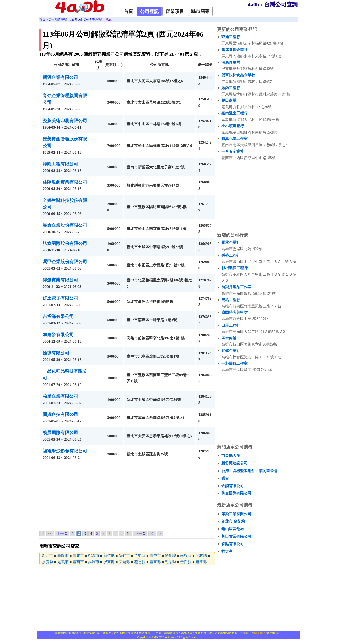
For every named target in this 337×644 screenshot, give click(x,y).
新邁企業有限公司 (60, 77)
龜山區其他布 (233, 529)
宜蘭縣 (124, 562)
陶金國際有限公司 (236, 493)
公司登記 (149, 11)
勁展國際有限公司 (60, 433)
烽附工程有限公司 (60, 164)
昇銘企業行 (231, 351)
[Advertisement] (127, 496)
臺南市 (78, 562)
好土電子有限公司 (60, 298)
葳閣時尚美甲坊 (234, 312)
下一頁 (140, 533)
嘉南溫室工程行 (234, 113)
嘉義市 (63, 562)
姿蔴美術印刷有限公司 (65, 121)
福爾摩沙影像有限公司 (65, 451)
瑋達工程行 (231, 37)
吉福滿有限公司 (58, 316)
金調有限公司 (233, 486)
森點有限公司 (233, 544)
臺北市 (78, 555)
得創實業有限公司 (60, 280)
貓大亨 (227, 551)
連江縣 (201, 562)
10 (128, 533)
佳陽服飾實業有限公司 (65, 182)
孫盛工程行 (231, 255)
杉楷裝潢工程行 (234, 268)
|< (42, 533)
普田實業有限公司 (236, 536)
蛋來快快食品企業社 (238, 75)
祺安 (225, 478)
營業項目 (175, 11)
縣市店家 (200, 11)
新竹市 (124, 555)
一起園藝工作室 (234, 363)
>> (152, 533)
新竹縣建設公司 (234, 463)
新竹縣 (109, 555)
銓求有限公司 (56, 353)
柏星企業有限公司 (60, 396)
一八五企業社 (233, 151)
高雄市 (94, 562)
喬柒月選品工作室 (236, 287)
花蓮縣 (140, 562)
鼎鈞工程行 (231, 88)
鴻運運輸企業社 (234, 50)
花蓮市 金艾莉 (233, 521)
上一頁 (62, 533)
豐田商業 (229, 100)
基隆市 (63, 555)
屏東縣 (109, 562)
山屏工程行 (231, 325)
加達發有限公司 (58, 335)
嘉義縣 (48, 562)
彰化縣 (170, 555)
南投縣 (186, 555)
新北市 (48, 555)
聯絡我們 (260, 633)
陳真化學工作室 (234, 139)
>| (160, 533)
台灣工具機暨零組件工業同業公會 (249, 471)
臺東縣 (155, 562)
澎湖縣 (170, 562)
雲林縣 (201, 555)
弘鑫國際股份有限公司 (65, 243)
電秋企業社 (231, 242)
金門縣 (186, 562)
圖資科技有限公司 (60, 414)
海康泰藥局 (231, 62)
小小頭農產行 (233, 126)
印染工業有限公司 (236, 514)
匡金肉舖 (229, 338)
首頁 (128, 11)
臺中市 (155, 555)
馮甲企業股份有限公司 (65, 262)
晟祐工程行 (231, 300)
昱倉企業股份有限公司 (65, 225)
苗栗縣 (140, 555)
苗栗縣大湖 (231, 456)
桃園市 (94, 555)
